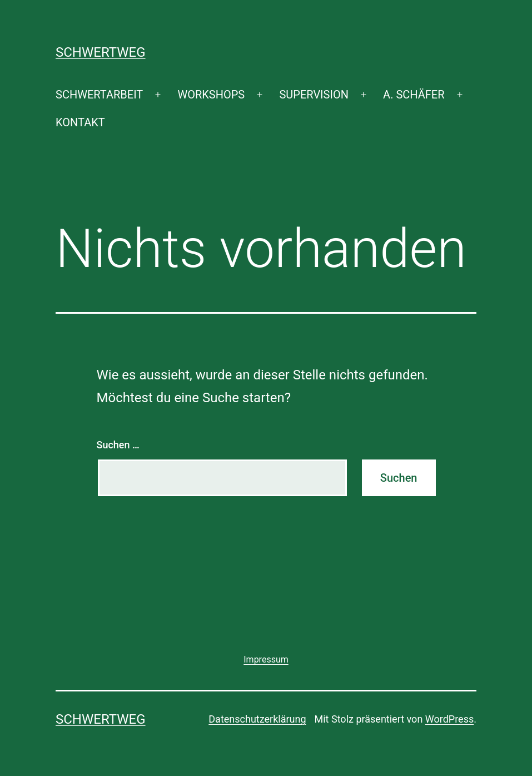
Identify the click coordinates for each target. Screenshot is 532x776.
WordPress (449, 719)
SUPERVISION (314, 95)
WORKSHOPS (211, 95)
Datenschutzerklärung (257, 719)
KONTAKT (80, 122)
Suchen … (118, 445)
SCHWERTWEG (101, 52)
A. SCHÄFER (414, 95)
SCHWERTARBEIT (99, 95)
